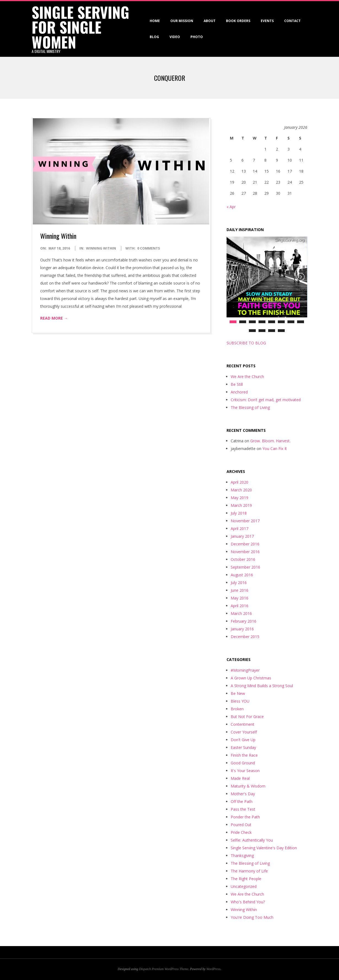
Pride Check (241, 832)
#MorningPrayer (245, 670)
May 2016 (240, 598)
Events (267, 21)
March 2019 (241, 505)
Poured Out (241, 825)
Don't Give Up (243, 740)
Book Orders (238, 21)
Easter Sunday (243, 747)
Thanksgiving (242, 856)
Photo (197, 37)
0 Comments (149, 248)
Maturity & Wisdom (248, 786)
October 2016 (243, 559)
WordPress (213, 969)
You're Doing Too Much (252, 917)
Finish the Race (244, 755)
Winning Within (58, 236)
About (210, 21)
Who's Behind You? (248, 902)
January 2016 (242, 629)
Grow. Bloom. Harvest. (270, 441)
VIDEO (175, 37)
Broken (237, 709)
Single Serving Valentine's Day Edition (264, 848)
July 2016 (239, 583)
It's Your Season (245, 771)
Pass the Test (243, 809)
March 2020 (241, 490)
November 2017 (245, 521)
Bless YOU (240, 701)
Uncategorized (244, 886)
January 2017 (242, 536)
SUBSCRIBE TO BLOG (246, 343)
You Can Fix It (275, 449)
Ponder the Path (245, 817)
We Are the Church (247, 377)
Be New (238, 693)
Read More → (54, 318)
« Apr (231, 207)
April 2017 (240, 528)
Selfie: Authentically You (252, 840)
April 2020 (240, 482)
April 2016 (240, 606)
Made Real (240, 778)
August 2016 (242, 575)
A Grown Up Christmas (251, 678)
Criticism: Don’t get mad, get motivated (266, 400)
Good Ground (243, 763)
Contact (292, 21)
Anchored (239, 392)
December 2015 (245, 637)
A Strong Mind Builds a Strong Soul (262, 686)
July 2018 (239, 513)
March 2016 (241, 613)
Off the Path (242, 801)
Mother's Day (243, 794)
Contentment (243, 724)
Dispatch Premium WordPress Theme (164, 969)
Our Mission (182, 21)
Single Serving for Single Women (80, 27)
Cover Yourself (244, 732)
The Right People (246, 879)
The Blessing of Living (250, 407)
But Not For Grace (247, 717)
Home (155, 21)
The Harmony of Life (249, 871)
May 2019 (240, 498)
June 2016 (240, 590)
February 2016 (244, 621)
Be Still (237, 384)
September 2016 (245, 567)
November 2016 (245, 552)
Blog (154, 37)
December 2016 (245, 544)
